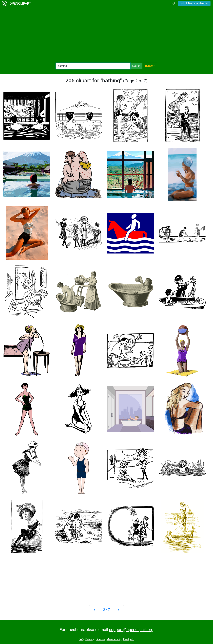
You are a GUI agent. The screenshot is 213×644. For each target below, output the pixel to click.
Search (136, 66)
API (132, 639)
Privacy (90, 639)
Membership (114, 639)
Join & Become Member (194, 3)
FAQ (81, 639)
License (100, 639)
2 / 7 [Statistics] (107, 610)
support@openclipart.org (131, 630)
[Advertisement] (106, 35)
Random (150, 66)
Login (173, 3)
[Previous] (94, 610)
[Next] (119, 610)
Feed (126, 639)
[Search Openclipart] (93, 66)
